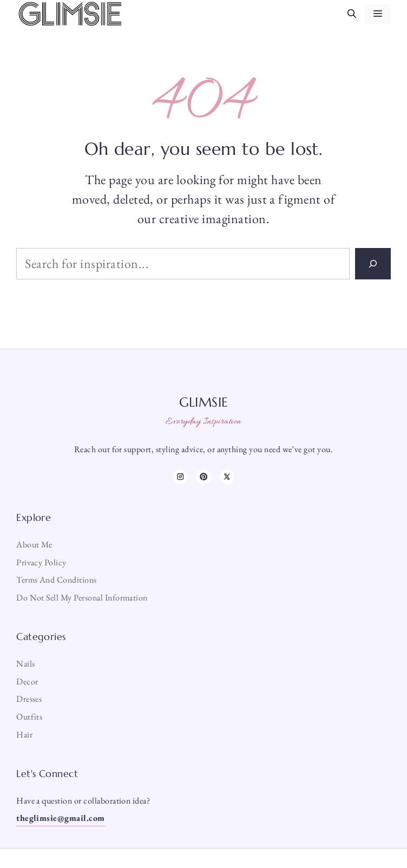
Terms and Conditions (57, 580)
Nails (25, 664)
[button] (352, 14)
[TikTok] (203, 477)
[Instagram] (180, 477)
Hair (24, 735)
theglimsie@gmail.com (61, 818)
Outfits (29, 717)
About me (34, 544)
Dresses (29, 699)
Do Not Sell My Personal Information (82, 598)
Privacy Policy (41, 562)
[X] (227, 477)
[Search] (373, 264)
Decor (27, 681)
